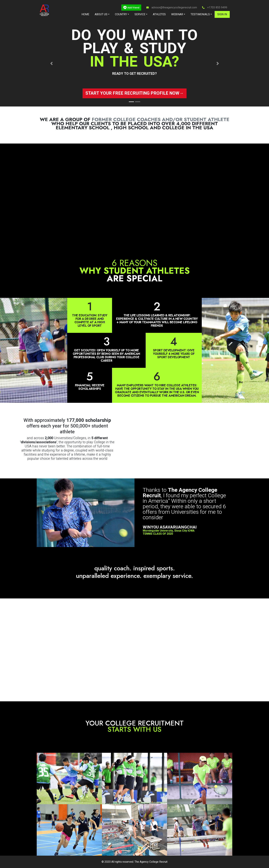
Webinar (177, 14)
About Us (101, 14)
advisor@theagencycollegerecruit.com (174, 8)
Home (85, 14)
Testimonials (200, 14)
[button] (51, 64)
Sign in (222, 14)
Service (140, 14)
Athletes (159, 14)
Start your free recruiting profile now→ (135, 93)
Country (121, 14)
